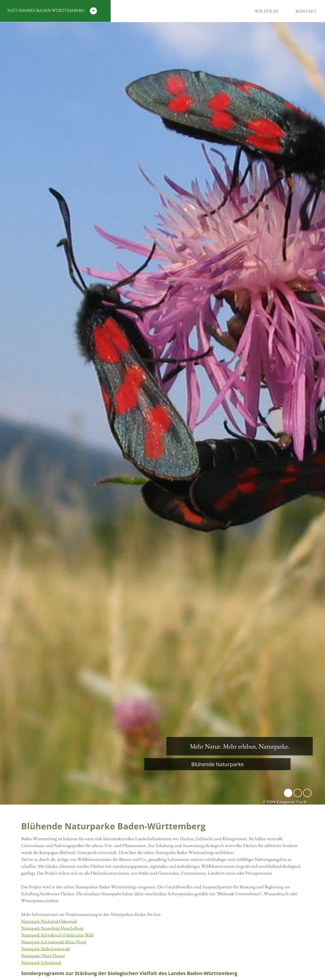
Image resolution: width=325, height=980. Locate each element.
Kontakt (306, 11)
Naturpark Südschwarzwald (45, 949)
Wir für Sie (267, 11)
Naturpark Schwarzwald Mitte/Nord (54, 942)
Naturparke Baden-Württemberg (52, 11)
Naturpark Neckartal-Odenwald (49, 921)
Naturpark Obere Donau (43, 956)
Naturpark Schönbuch (41, 962)
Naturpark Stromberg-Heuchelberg (52, 928)
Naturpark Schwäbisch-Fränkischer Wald (57, 935)
